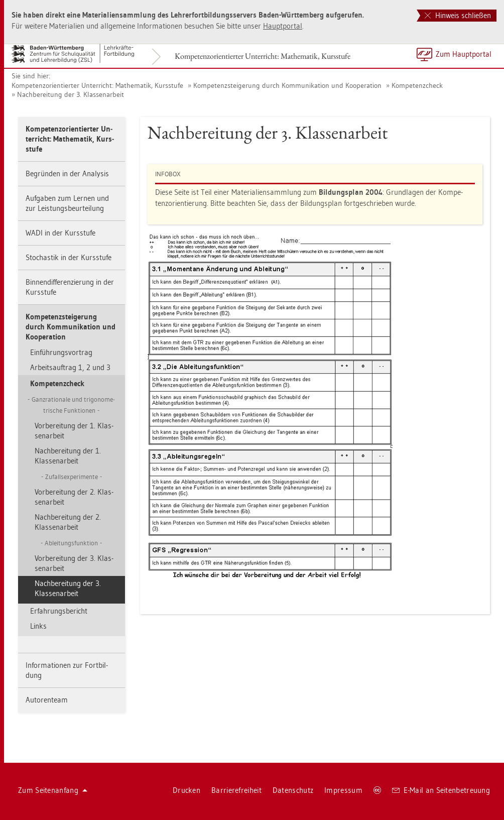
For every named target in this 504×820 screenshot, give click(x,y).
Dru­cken (186, 790)
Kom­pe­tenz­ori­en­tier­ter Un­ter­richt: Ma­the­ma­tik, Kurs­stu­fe (263, 56)
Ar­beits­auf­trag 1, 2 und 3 (70, 367)
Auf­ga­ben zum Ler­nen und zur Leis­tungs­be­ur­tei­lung (67, 203)
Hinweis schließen (458, 15)
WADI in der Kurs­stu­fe (60, 233)
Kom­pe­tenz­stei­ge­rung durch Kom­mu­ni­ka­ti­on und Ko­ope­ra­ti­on (287, 85)
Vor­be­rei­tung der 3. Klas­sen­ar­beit (74, 563)
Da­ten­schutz (293, 790)
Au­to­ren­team (47, 700)
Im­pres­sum (343, 790)
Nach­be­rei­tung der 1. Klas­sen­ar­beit (68, 456)
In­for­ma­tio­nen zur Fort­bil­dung (67, 670)
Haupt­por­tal (283, 26)
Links (38, 626)
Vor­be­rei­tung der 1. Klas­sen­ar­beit (74, 431)
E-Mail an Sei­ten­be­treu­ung (441, 790)
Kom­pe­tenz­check (417, 85)
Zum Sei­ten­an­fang (53, 790)
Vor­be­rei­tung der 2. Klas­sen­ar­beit (74, 497)
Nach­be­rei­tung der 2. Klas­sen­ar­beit (68, 522)
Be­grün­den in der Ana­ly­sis (67, 173)
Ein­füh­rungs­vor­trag (61, 352)
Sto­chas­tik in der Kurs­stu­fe (69, 257)
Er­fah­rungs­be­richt (59, 611)
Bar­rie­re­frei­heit (236, 790)
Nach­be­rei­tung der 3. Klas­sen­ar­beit (71, 94)
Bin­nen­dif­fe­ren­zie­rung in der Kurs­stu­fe (70, 287)
